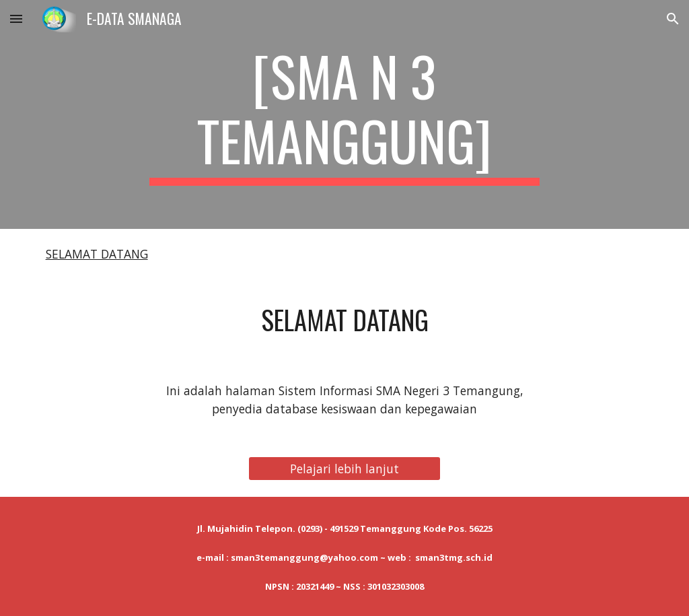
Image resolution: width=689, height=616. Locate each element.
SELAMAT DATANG (97, 254)
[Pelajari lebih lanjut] (344, 469)
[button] (16, 19)
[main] (344, 114)
